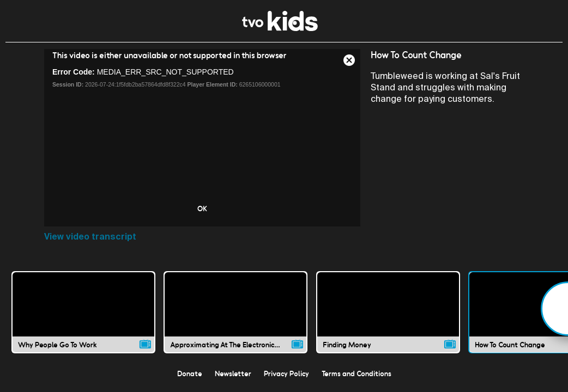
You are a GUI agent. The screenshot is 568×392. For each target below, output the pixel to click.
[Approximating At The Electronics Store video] (235, 312)
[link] (280, 28)
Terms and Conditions (356, 373)
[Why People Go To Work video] (83, 312)
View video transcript (90, 237)
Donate (190, 373)
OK (202, 209)
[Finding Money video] (388, 312)
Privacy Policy (286, 373)
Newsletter (233, 373)
